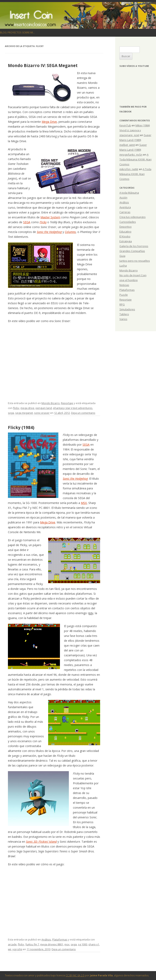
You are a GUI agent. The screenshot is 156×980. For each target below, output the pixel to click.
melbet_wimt (127, 145)
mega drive (27, 408)
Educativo (125, 232)
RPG (122, 304)
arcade (12, 944)
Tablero (124, 314)
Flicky (43, 222)
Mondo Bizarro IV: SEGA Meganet (43, 65)
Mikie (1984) (143, 125)
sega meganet (24, 413)
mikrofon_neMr (129, 169)
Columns (70, 232)
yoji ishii (17, 949)
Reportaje (67, 403)
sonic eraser (42, 413)
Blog (3, 33)
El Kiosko (125, 236)
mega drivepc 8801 (52, 944)
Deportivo (126, 227)
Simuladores (127, 309)
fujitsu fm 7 (32, 944)
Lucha (123, 266)
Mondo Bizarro (51, 403)
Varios (123, 319)
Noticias (124, 285)
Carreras (125, 212)
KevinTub (125, 125)
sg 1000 (83, 944)
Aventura (125, 207)
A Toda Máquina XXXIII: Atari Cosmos (135, 159)
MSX (84, 503)
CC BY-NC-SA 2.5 (75, 975)
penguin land (44, 408)
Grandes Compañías (132, 251)
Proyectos (14, 33)
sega (11, 413)
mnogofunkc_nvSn (131, 155)
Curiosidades (128, 222)
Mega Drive (49, 122)
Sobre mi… (28, 33)
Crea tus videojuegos (133, 217)
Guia (122, 256)
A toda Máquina (129, 193)
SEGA (27, 222)
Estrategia (126, 241)
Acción (123, 197)
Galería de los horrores (134, 246)
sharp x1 (94, 944)
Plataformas (60, 939)
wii (10, 949)
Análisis (46, 939)
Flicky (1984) (21, 427)
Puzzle (124, 295)
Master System (50, 217)
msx (67, 944)
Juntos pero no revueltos (135, 261)
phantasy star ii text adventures (73, 408)
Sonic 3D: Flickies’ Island (41, 842)
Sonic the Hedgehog (49, 232)
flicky (16, 408)
